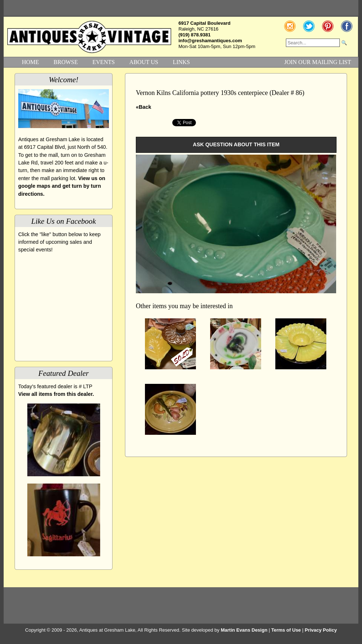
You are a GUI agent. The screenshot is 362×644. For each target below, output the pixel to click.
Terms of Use (286, 630)
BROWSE (66, 62)
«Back (143, 107)
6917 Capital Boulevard (204, 23)
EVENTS (104, 62)
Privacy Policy (321, 630)
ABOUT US (144, 62)
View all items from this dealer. (56, 394)
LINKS (181, 62)
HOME (30, 62)
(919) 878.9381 (194, 35)
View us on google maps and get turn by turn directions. (62, 186)
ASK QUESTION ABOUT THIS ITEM (236, 144)
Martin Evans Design (244, 630)
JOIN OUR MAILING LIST (318, 62)
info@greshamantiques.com (210, 41)
